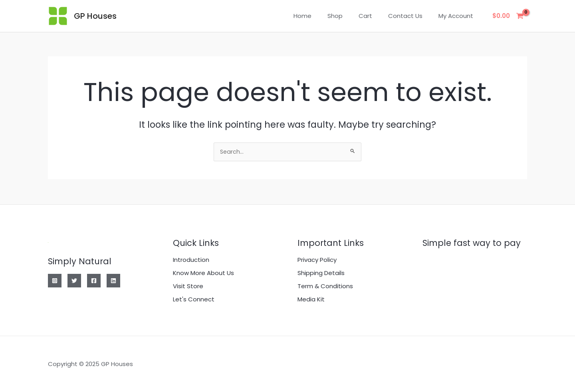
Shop (349, 16)
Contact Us (411, 16)
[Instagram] (55, 281)
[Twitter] (74, 281)
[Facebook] (94, 281)
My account (458, 16)
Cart (375, 16)
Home (320, 16)
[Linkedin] (113, 281)
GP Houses (95, 16)
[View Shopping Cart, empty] (508, 16)
